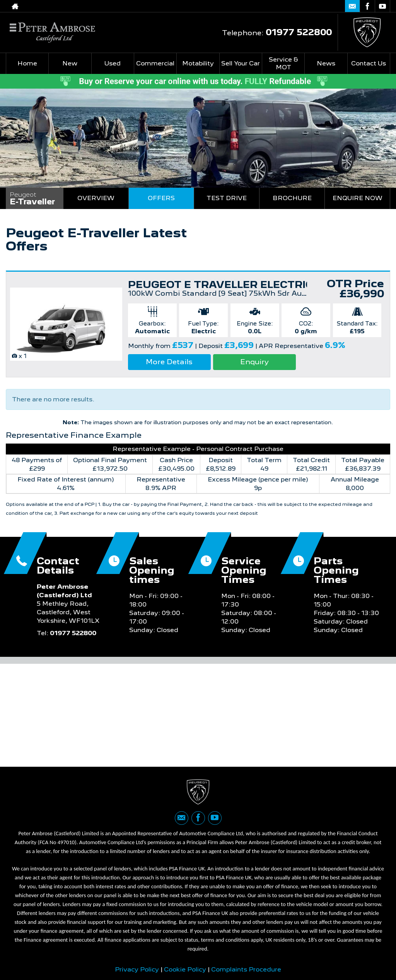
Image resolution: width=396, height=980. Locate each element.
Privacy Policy (137, 969)
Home (27, 63)
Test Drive (227, 198)
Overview (96, 198)
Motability (198, 63)
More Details (169, 362)
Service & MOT (283, 63)
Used (113, 63)
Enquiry (254, 362)
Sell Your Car (241, 63)
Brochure (292, 198)
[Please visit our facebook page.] (367, 6)
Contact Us (369, 63)
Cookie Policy (185, 969)
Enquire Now (358, 198)
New (70, 63)
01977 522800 (304, 6)
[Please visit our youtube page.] (382, 6)
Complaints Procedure (246, 969)
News (326, 63)
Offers (161, 198)
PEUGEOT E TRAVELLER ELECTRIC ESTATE (243, 284)
